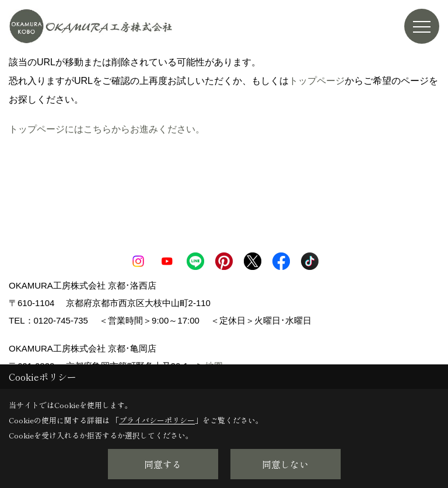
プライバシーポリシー (157, 420)
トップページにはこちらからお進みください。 (107, 129)
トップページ (317, 81)
